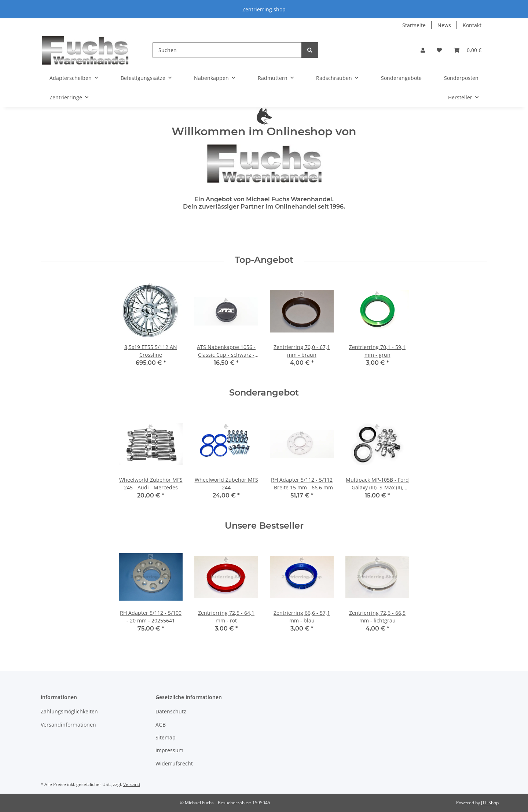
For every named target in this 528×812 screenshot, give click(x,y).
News (444, 25)
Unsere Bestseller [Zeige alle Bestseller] (264, 526)
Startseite (414, 25)
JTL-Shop (490, 803)
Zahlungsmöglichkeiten (69, 711)
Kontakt (472, 25)
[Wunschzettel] (439, 50)
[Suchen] (227, 50)
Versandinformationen (68, 725)
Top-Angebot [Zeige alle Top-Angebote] (264, 260)
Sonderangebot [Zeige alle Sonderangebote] (264, 393)
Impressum (169, 750)
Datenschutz (171, 711)
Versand (132, 784)
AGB (161, 725)
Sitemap (166, 737)
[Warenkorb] (467, 50)
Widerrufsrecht (174, 763)
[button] (423, 50)
